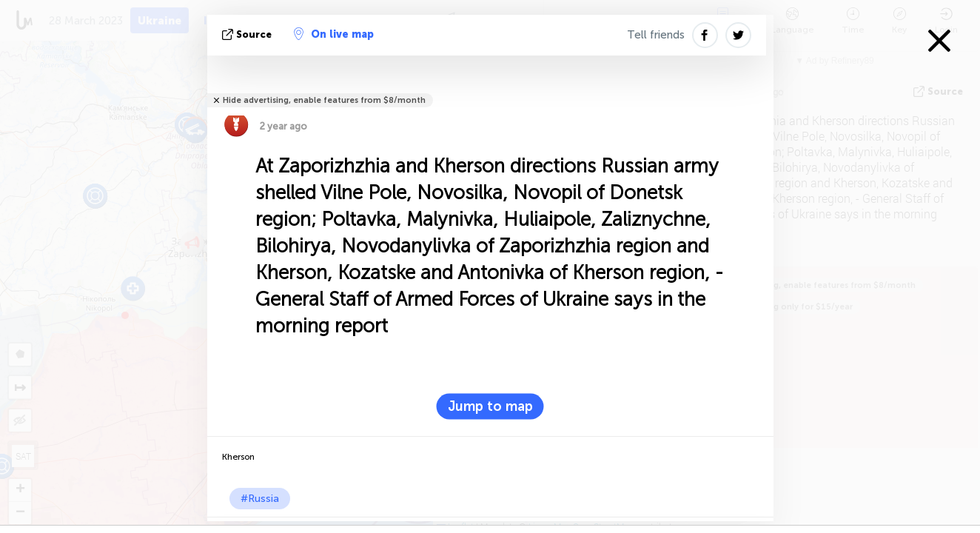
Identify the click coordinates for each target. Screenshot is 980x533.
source (248, 34)
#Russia (260, 499)
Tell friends (656, 35)
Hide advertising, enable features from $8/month (324, 100)
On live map (334, 34)
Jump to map (490, 406)
